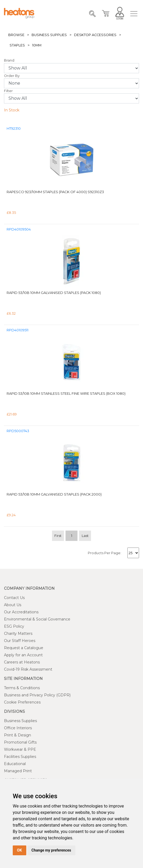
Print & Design (18, 735)
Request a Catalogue (24, 648)
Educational (15, 764)
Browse (16, 35)
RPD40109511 (18, 330)
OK (19, 850)
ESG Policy (14, 626)
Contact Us (14, 598)
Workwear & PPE (20, 749)
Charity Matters (18, 633)
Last (85, 536)
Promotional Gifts (20, 742)
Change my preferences (51, 850)
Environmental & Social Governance (37, 619)
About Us (13, 605)
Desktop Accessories (95, 35)
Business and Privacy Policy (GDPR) (37, 695)
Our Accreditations (21, 612)
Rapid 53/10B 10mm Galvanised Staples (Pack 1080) (54, 293)
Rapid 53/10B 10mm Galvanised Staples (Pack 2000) (54, 494)
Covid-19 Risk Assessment (28, 669)
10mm (37, 45)
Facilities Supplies (20, 757)
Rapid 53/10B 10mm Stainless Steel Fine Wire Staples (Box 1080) (66, 393)
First (58, 536)
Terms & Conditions (22, 688)
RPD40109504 (19, 229)
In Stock (12, 110)
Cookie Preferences (22, 702)
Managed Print (18, 771)
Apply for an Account (23, 655)
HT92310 (14, 129)
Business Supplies (49, 35)
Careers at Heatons (22, 662)
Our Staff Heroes (20, 641)
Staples (17, 45)
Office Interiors (18, 728)
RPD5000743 (18, 431)
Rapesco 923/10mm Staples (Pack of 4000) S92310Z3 (55, 192)
